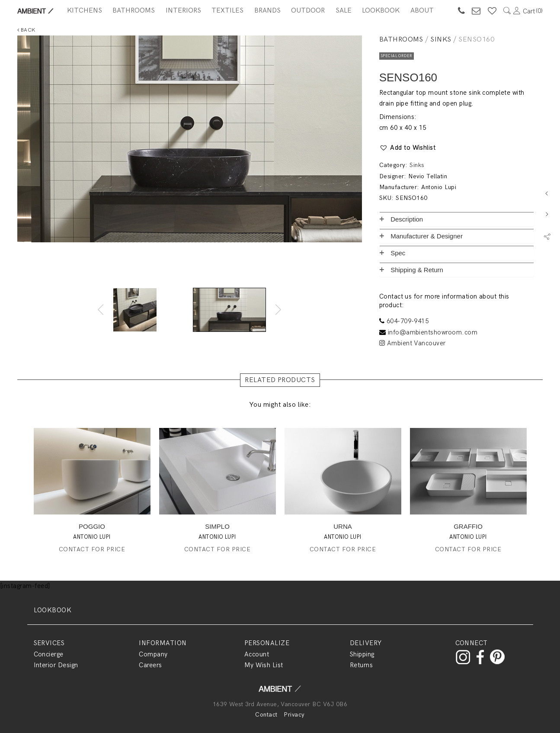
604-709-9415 (408, 321)
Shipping (362, 654)
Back (26, 30)
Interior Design (56, 665)
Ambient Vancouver (413, 343)
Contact (266, 715)
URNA (343, 526)
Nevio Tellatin (428, 176)
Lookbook (381, 11)
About (422, 11)
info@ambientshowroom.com (433, 332)
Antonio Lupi (439, 187)
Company (153, 654)
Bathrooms (134, 11)
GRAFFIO (468, 526)
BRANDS (267, 11)
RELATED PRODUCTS (280, 380)
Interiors (183, 11)
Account (257, 654)
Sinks (441, 40)
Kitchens (85, 11)
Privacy (294, 715)
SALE (344, 11)
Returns (361, 665)
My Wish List (264, 665)
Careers (150, 665)
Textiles (227, 11)
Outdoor (308, 11)
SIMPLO (217, 526)
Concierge (49, 654)
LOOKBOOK (53, 610)
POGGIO (92, 526)
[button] (408, 148)
